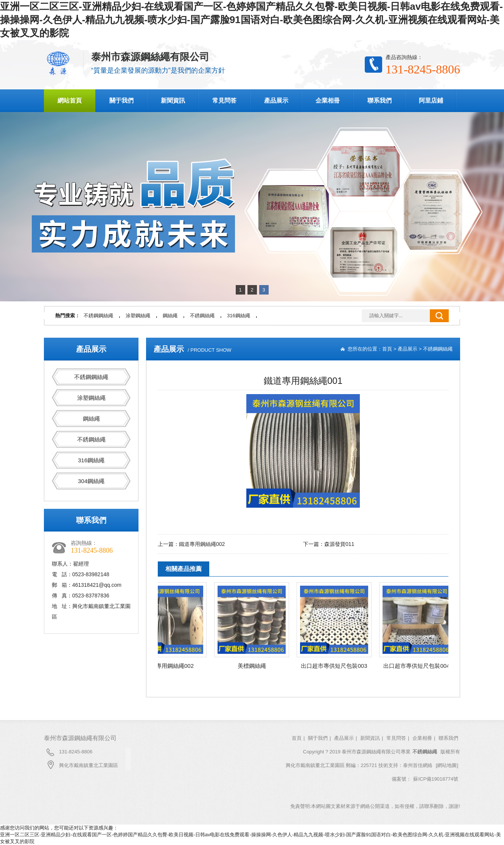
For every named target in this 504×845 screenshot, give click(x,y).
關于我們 (121, 101)
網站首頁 (70, 101)
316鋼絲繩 (239, 316)
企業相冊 (328, 101)
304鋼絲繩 (91, 481)
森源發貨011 (339, 544)
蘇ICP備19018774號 (436, 779)
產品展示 (276, 101)
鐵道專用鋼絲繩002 (202, 544)
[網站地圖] (447, 765)
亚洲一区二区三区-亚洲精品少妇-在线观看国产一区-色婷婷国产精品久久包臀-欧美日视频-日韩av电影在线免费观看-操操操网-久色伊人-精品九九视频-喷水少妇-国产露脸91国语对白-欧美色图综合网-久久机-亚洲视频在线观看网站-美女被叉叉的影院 (251, 20)
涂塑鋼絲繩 (138, 316)
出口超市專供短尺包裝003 (336, 666)
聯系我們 (380, 101)
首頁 (387, 349)
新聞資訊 (173, 101)
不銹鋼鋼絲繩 (98, 316)
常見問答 (224, 101)
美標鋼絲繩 (254, 666)
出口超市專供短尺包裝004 (418, 666)
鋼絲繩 (170, 316)
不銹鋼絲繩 (202, 316)
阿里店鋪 (431, 101)
